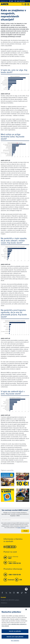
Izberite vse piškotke (15, 631)
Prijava (26, 531)
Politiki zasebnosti (21, 528)
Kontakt (3, 597)
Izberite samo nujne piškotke (15, 637)
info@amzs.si (4, 603)
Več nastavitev (15, 641)
